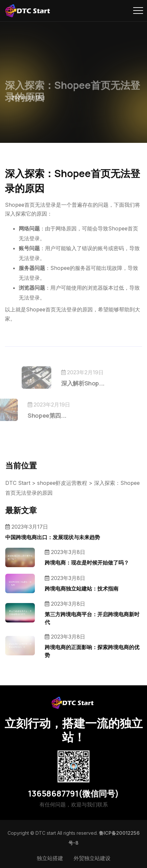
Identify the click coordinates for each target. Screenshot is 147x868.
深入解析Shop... (92, 383)
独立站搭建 (50, 858)
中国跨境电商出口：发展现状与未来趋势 (53, 537)
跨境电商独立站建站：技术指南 (82, 589)
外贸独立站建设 (92, 858)
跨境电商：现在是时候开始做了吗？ (87, 563)
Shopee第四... (37, 415)
